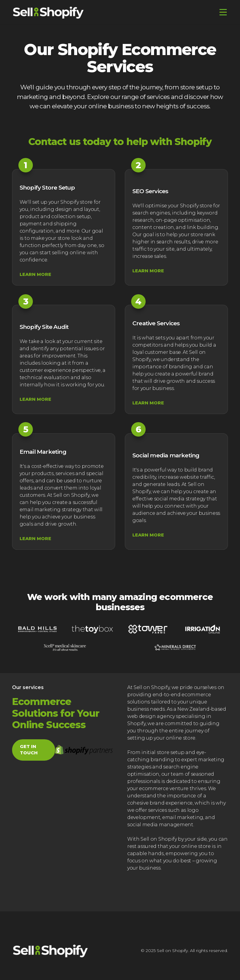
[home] (48, 12)
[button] (222, 12)
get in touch (29, 750)
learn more (35, 274)
